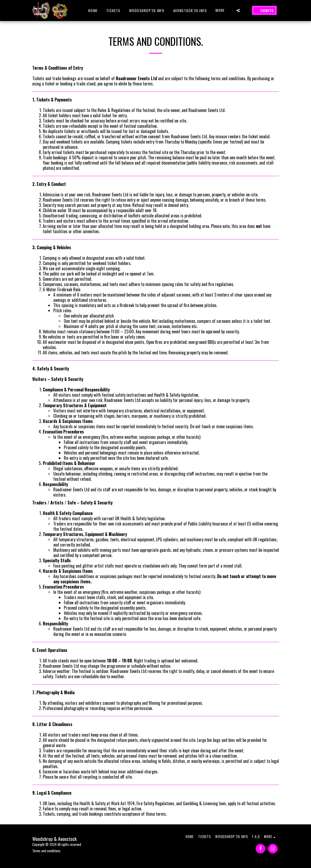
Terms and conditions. (47, 851)
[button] (238, 11)
